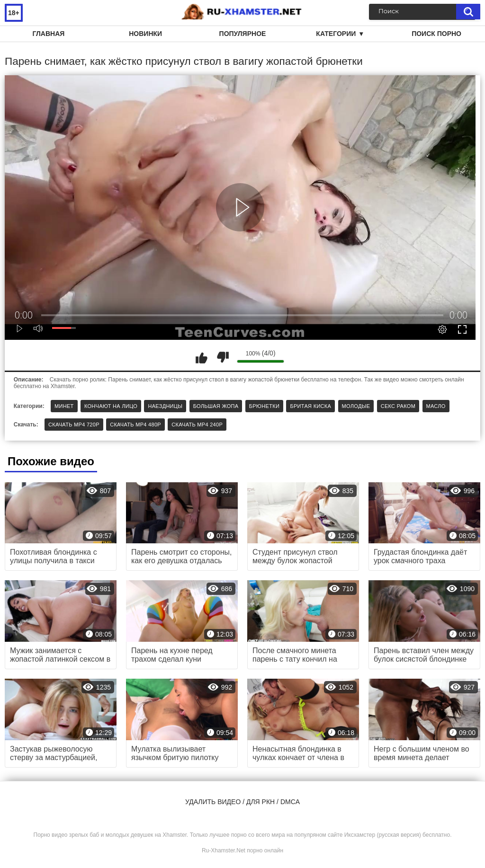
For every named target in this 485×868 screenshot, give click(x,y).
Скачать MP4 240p (197, 425)
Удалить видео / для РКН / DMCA (242, 802)
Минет (64, 406)
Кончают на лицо (111, 406)
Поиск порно (436, 34)
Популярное (243, 34)
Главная (48, 34)
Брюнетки (264, 406)
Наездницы (165, 406)
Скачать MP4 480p (135, 425)
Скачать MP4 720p (74, 425)
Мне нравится (201, 357)
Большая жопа (216, 406)
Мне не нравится (223, 357)
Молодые (356, 406)
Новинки (145, 34)
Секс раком (398, 406)
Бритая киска (310, 406)
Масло (436, 406)
